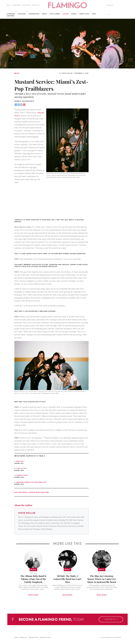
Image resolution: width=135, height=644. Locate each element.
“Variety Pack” (22, 475)
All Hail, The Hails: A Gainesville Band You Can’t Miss (67, 579)
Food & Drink (55, 14)
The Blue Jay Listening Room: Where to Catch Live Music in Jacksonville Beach (102, 579)
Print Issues (36, 5)
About (9, 5)
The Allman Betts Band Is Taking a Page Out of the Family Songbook (33, 579)
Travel (44, 14)
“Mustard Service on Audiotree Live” (31, 482)
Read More (33, 595)
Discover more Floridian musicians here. (32, 492)
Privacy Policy (46, 637)
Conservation (34, 14)
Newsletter (26, 5)
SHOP (94, 14)
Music (17, 73)
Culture (65, 14)
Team (16, 637)
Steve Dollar (67, 73)
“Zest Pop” (20, 461)
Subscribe (10, 16)
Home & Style (84, 14)
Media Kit (23, 637)
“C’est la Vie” (21, 468)
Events (74, 14)
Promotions (17, 5)
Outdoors (22, 14)
